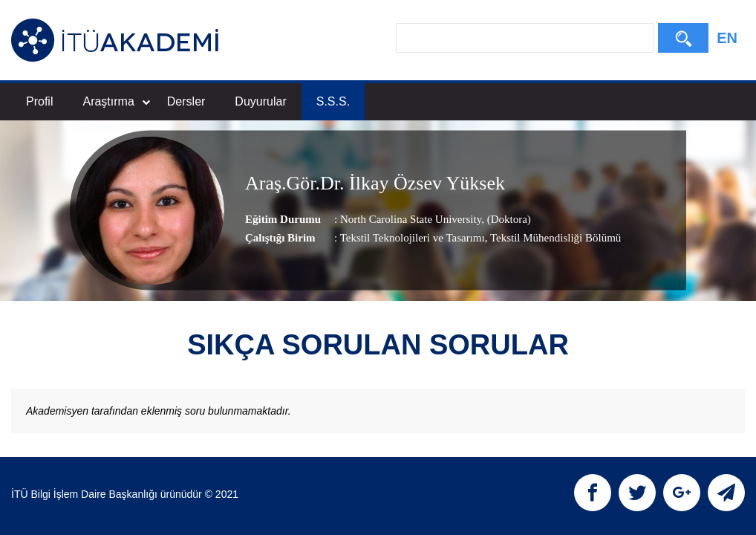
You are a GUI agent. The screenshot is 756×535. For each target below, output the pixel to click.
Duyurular (260, 101)
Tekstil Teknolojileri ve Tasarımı (413, 238)
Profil (39, 101)
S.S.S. (333, 101)
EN (727, 38)
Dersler (186, 101)
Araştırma (116, 101)
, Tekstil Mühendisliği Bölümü (553, 238)
